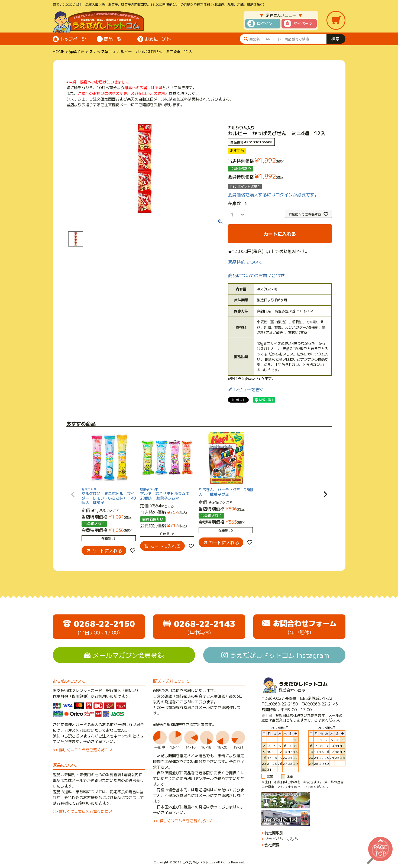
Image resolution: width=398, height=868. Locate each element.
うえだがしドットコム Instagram (279, 655)
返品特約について (245, 262)
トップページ (73, 39)
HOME (59, 51)
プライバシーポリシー (283, 839)
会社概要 (272, 845)
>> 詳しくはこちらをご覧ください (82, 750)
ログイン (265, 23)
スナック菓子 (101, 51)
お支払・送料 (158, 39)
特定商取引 (274, 833)
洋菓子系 (77, 51)
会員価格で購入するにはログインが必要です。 (273, 195)
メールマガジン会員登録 (128, 655)
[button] (73, 494)
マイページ (303, 23)
